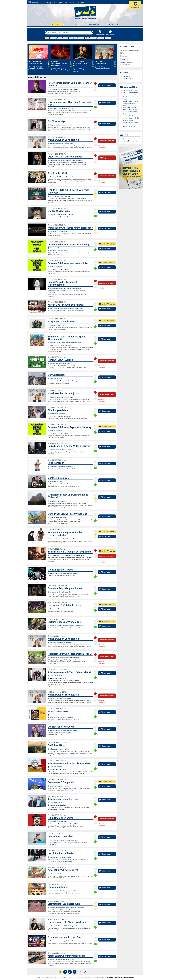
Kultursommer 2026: (55, 378)
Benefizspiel (126, 105)
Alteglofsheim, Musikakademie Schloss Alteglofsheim (67, 626)
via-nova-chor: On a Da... (131, 116)
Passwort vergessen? (127, 62)
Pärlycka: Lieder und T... (130, 114)
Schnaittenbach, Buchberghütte (60, 196)
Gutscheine (114, 24)
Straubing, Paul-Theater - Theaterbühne (62, 177)
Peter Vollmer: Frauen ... (130, 141)
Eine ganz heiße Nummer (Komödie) (36, 63)
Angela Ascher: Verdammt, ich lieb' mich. (80, 64)
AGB (54, 2)
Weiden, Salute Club (56, 874)
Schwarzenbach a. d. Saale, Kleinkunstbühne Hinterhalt (67, 555)
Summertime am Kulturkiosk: (58, 821)
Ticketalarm (93, 24)
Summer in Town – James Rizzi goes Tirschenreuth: (64, 343)
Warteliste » (102, 146)
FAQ (49, 2)
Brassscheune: (53, 715)
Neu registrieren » (126, 65)
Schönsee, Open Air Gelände (59, 251)
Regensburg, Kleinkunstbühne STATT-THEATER (65, 89)
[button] (124, 59)
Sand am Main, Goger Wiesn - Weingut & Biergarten (66, 308)
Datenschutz (119, 978)
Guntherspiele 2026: (55, 481)
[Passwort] (130, 56)
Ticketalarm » (102, 148)
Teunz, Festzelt (55, 609)
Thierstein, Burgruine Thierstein (60, 416)
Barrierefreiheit (129, 978)
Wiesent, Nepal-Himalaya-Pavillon (61, 592)
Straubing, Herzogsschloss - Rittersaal (62, 215)
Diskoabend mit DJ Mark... (131, 122)
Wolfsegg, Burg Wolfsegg (58, 501)
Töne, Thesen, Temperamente (100, 63)
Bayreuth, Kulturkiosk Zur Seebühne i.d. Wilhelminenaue (68, 824)
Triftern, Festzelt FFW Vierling (59, 749)
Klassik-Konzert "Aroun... (130, 101)
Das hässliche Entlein (129, 97)
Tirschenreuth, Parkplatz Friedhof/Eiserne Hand (65, 658)
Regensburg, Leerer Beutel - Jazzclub (61, 450)
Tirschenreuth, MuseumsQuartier (60, 345)
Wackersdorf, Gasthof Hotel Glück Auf (62, 108)
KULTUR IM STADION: (56, 676)
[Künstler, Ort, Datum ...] (69, 32)
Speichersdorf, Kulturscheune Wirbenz (62, 717)
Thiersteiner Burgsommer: (57, 414)
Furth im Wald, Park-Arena (58, 518)
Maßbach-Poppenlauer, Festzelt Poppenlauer (64, 840)
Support (59, 2)
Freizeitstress (127, 139)
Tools (66, 2)
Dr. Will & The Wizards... (130, 112)
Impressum (80, 2)
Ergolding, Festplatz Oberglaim (60, 786)
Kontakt (71, 2)
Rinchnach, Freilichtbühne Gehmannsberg (63, 484)
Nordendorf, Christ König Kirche (60, 231)
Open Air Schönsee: (55, 248)
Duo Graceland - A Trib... (130, 90)
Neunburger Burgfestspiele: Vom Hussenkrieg (59, 64)
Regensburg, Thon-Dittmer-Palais (60, 857)
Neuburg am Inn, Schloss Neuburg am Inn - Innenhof (67, 160)
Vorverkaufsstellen (39, 2)
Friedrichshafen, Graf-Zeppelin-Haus (61, 144)
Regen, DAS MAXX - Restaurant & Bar (62, 959)
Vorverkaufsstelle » (129, 78)
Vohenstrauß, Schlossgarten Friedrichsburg (63, 381)
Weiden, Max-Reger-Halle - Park (60, 364)
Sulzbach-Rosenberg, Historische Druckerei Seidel (66, 288)
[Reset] (92, 32)
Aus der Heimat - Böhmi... (131, 118)
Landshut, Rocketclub (57, 325)
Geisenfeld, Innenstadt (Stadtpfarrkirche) (63, 539)
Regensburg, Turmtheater (58, 125)
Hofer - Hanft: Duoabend (131, 110)
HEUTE (75, 24)
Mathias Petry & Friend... (130, 107)
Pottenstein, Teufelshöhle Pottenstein (62, 467)
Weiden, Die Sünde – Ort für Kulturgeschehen (64, 926)
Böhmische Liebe (128, 120)
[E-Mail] (130, 53)
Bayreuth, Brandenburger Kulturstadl (62, 941)
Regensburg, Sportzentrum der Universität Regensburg (67, 908)
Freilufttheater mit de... (130, 103)
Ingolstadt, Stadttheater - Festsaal (60, 642)
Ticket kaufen (106, 85)
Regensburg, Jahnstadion (58, 678)
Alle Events (57, 24)
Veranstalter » (127, 76)
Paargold (125, 99)
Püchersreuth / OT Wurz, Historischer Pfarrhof (65, 891)
